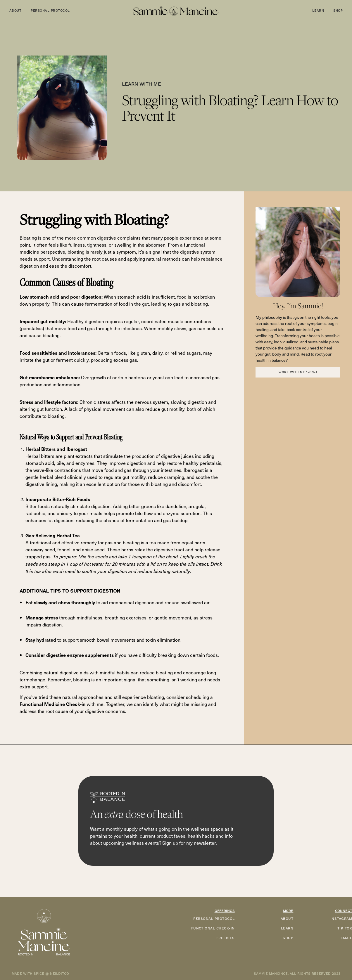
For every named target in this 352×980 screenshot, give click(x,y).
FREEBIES (226, 938)
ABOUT (287, 919)
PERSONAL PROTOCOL (214, 919)
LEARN (287, 928)
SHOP (288, 938)
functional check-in (213, 928)
